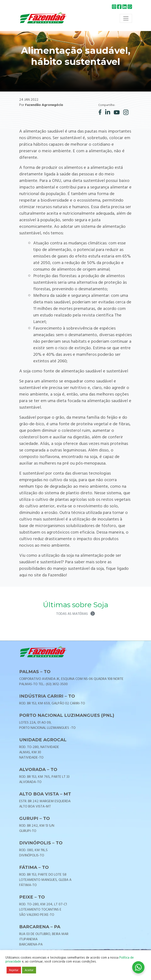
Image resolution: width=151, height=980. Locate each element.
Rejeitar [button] (14, 970)
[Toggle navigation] (126, 18)
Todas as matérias (75, 614)
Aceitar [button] (29, 970)
